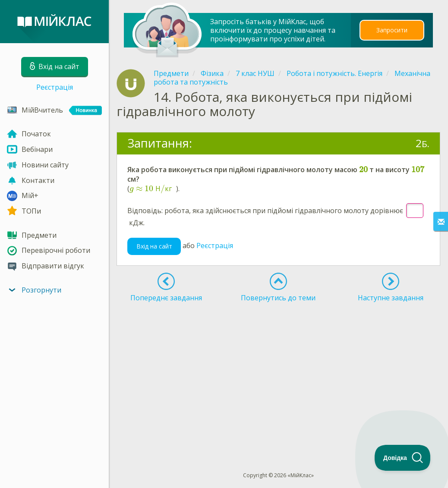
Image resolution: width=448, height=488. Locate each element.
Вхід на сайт (154, 246)
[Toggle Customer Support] (403, 458)
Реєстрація (55, 87)
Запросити (392, 30)
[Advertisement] (278, 371)
